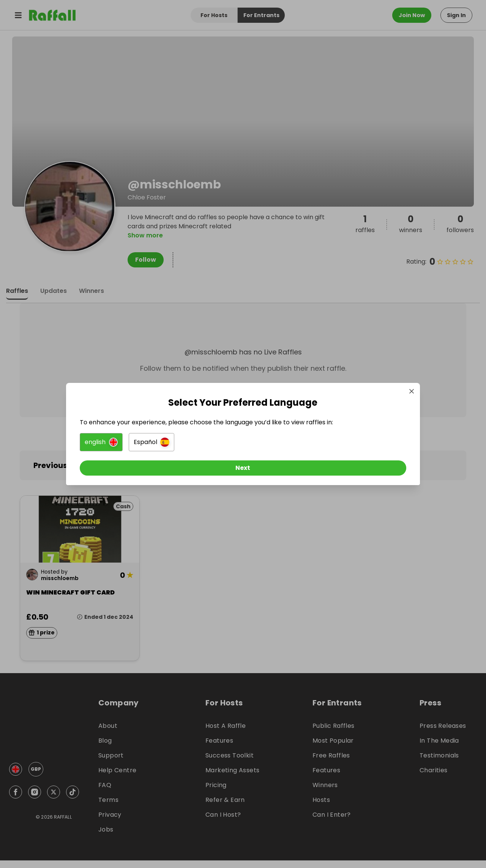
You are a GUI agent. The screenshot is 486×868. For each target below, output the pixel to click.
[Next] (243, 471)
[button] (158, 446)
